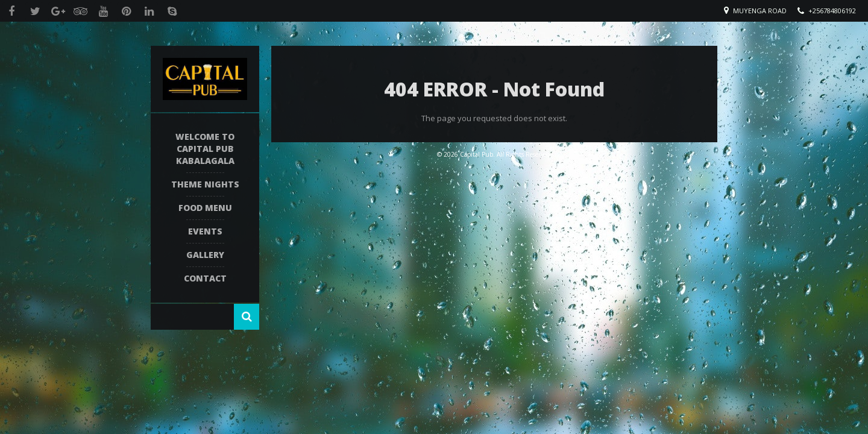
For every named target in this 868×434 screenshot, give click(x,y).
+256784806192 (832, 11)
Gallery (205, 255)
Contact (205, 278)
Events (205, 231)
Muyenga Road (760, 11)
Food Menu (205, 208)
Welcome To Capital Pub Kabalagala (205, 149)
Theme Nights (205, 184)
